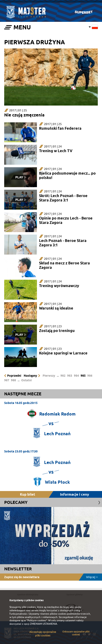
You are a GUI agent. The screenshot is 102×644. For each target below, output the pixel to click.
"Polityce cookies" (37, 620)
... (58, 376)
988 (13, 380)
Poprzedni (14, 376)
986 (90, 376)
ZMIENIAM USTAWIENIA (44, 624)
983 (70, 376)
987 (7, 380)
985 (83, 376)
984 (76, 376)
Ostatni (26, 380)
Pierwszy (49, 376)
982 (63, 376)
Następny (30, 376)
